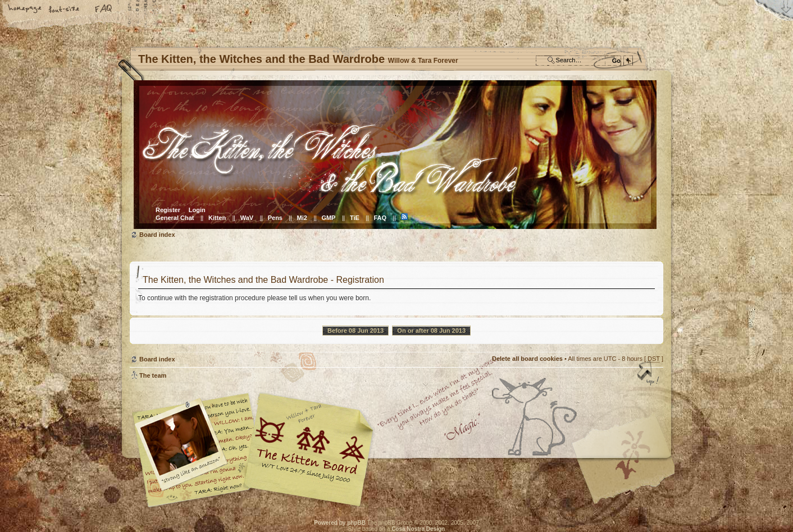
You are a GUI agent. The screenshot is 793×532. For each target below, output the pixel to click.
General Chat (175, 218)
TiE (355, 218)
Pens (275, 218)
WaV (247, 218)
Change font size (65, 10)
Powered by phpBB (340, 523)
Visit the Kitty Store (630, 474)
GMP (328, 218)
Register (168, 210)
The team (153, 375)
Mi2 (302, 218)
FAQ (104, 10)
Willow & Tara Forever (309, 446)
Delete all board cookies (527, 359)
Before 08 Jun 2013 (356, 331)
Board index (395, 155)
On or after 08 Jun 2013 (431, 331)
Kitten (217, 218)
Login (197, 210)
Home (25, 10)
